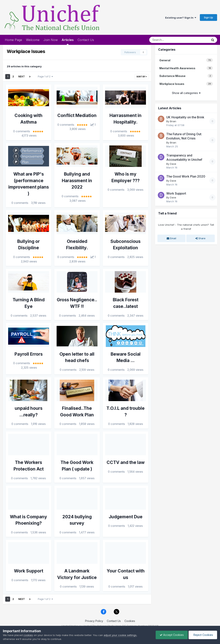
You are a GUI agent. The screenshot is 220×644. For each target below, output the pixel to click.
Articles (68, 41)
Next (22, 76)
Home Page (13, 40)
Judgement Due (126, 517)
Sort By (142, 77)
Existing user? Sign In (181, 18)
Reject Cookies (203, 635)
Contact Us (86, 40)
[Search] (171, 40)
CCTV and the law (126, 462)
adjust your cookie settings (120, 635)
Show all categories (186, 93)
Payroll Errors (29, 354)
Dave (173, 164)
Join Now (51, 40)
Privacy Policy (94, 621)
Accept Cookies (172, 635)
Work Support (29, 571)
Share (200, 238)
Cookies (130, 621)
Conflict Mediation (77, 115)
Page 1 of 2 (45, 76)
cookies (28, 635)
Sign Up (208, 17)
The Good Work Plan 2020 (186, 176)
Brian (173, 121)
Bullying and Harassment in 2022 (77, 181)
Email (171, 238)
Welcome (33, 40)
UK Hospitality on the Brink (185, 117)
